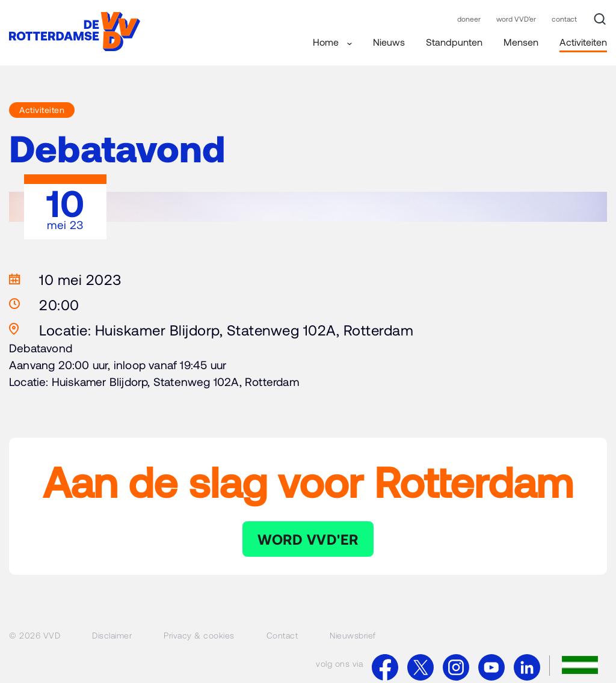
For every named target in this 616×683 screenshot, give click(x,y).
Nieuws (389, 42)
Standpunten (454, 42)
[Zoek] (600, 19)
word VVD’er (516, 19)
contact (564, 19)
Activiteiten (583, 42)
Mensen (521, 42)
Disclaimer (112, 635)
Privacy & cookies (199, 635)
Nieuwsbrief (353, 635)
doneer (469, 19)
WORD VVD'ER (308, 539)
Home (332, 42)
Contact (282, 635)
